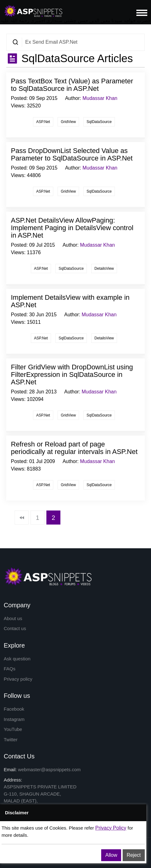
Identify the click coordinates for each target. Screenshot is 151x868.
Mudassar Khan (100, 98)
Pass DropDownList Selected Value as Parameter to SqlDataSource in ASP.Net (72, 154)
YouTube (13, 729)
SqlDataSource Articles (76, 58)
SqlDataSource (99, 122)
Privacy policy (18, 679)
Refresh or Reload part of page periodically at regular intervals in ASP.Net (74, 448)
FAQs (10, 669)
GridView (68, 122)
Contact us (15, 628)
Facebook (14, 709)
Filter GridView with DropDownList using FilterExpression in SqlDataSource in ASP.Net (72, 375)
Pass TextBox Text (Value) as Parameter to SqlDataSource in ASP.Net (72, 85)
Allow (111, 855)
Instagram (14, 719)
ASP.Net (43, 122)
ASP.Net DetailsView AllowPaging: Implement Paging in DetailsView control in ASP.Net (72, 228)
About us (13, 618)
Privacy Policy (111, 828)
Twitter (11, 740)
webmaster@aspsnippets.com (49, 769)
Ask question (17, 659)
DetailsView (104, 269)
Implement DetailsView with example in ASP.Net (70, 301)
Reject (134, 855)
